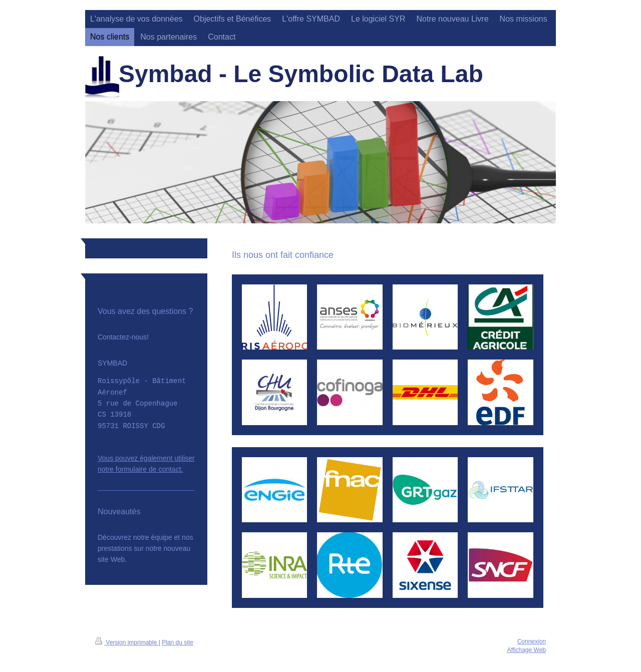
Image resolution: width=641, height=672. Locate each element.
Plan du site (178, 642)
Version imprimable (127, 642)
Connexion (532, 641)
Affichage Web (526, 650)
